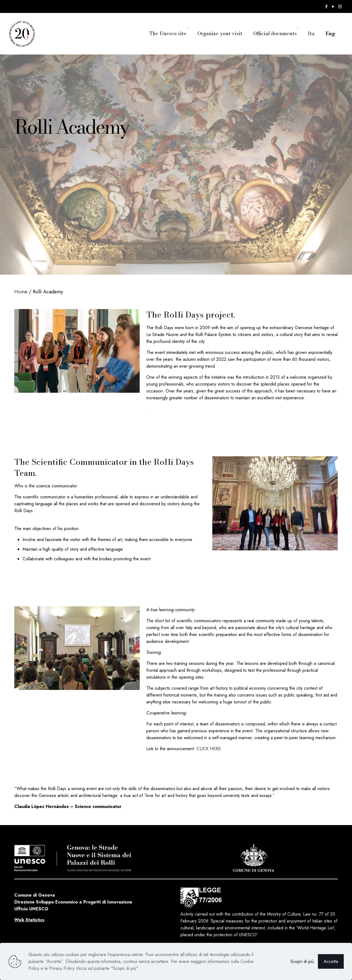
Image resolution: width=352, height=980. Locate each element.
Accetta (331, 961)
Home (21, 292)
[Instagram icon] (340, 7)
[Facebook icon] (326, 7)
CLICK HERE (209, 749)
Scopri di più (302, 961)
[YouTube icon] (333, 7)
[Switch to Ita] (311, 29)
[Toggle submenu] (188, 29)
